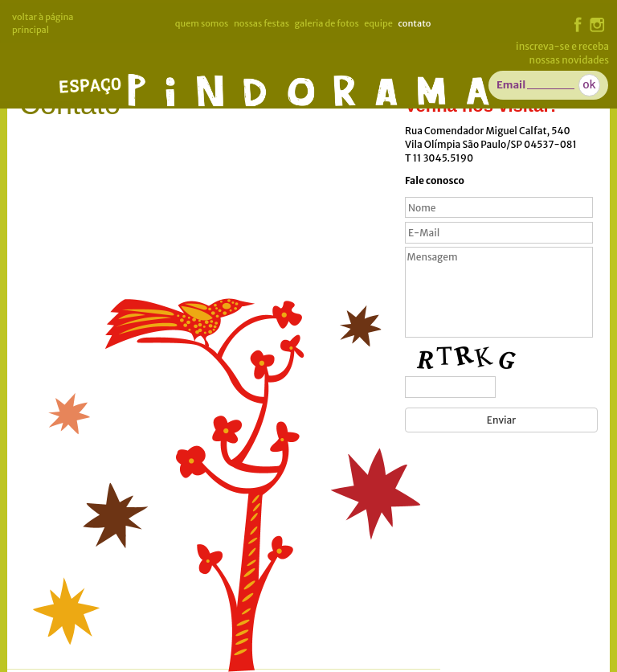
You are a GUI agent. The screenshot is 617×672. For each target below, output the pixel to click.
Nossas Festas (262, 23)
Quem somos (202, 23)
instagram (597, 25)
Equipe (378, 23)
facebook (578, 25)
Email (511, 85)
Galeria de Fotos (326, 23)
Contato (414, 23)
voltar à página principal (43, 23)
